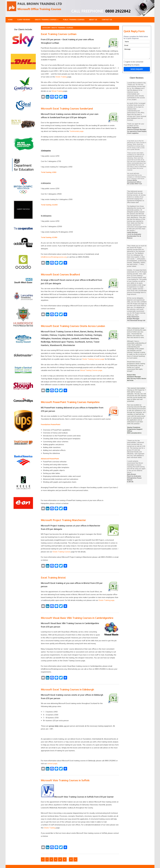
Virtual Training (57, 91)
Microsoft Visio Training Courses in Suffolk (65, 780)
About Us (93, 20)
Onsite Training (61, 77)
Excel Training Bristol (53, 577)
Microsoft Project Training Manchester (63, 520)
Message (137, 53)
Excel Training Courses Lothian (59, 34)
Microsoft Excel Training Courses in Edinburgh (67, 689)
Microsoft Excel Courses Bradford (60, 274)
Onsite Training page (106, 600)
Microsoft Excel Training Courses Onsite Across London (73, 326)
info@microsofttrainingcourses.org (54, 257)
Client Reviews (24, 20)
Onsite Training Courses (46, 20)
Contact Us (107, 20)
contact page (52, 763)
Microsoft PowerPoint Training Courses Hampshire (70, 402)
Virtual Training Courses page (91, 370)
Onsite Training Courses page (93, 359)
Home (10, 20)
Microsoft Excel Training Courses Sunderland (67, 108)
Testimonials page (76, 131)
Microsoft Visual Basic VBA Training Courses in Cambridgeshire (77, 618)
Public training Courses (74, 20)
